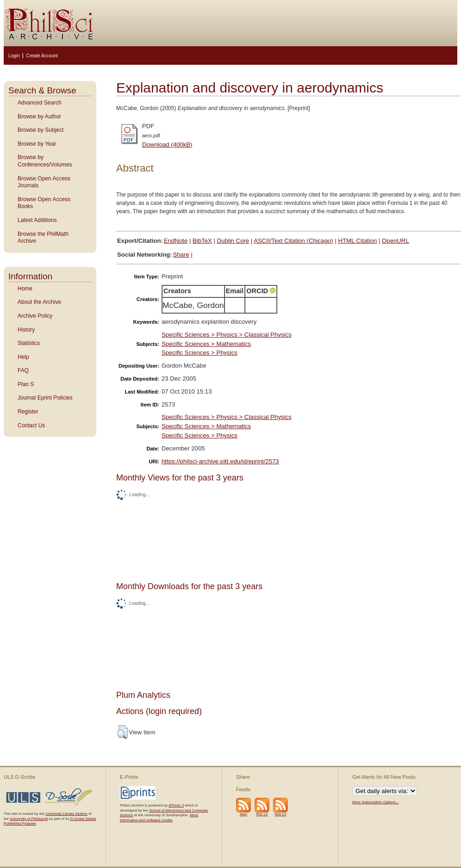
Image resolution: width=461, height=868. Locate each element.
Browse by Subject (40, 130)
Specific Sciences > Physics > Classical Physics (227, 335)
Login (14, 56)
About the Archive (39, 302)
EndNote (176, 241)
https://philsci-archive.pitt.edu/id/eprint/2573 (220, 461)
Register (28, 412)
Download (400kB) (167, 145)
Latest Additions (37, 220)
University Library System (66, 814)
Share (181, 255)
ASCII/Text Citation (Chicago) (293, 241)
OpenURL (396, 241)
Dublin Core (233, 241)
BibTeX (202, 241)
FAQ (23, 370)
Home (25, 289)
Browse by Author (39, 117)
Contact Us (31, 425)
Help (23, 357)
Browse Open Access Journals (44, 182)
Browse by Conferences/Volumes (45, 161)
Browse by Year (37, 144)
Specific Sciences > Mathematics (206, 344)
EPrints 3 (176, 805)
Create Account (42, 56)
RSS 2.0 (281, 814)
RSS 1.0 (262, 814)
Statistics (29, 343)
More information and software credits (159, 817)
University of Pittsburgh (29, 819)
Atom (243, 814)
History (26, 330)
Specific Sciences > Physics (199, 353)
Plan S (26, 384)
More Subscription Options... (376, 802)
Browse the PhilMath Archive (43, 238)
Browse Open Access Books (44, 203)
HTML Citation (358, 241)
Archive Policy (35, 316)
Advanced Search (40, 103)
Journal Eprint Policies (45, 398)
